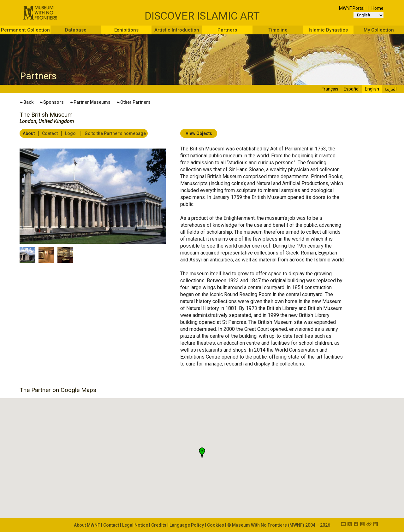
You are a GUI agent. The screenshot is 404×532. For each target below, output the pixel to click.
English (372, 89)
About (28, 133)
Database (76, 30)
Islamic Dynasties (328, 30)
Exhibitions (126, 30)
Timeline (278, 30)
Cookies (216, 525)
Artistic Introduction (177, 30)
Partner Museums (90, 102)
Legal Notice (135, 525)
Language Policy (187, 525)
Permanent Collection (25, 30)
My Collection (379, 30)
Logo (70, 133)
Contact (49, 133)
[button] (202, 453)
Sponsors (52, 102)
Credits (159, 525)
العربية (391, 89)
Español (352, 89)
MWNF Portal (352, 8)
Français (330, 89)
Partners (227, 30)
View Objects (199, 133)
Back (27, 102)
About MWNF (87, 525)
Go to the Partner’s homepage (115, 133)
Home (377, 8)
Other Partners (134, 102)
